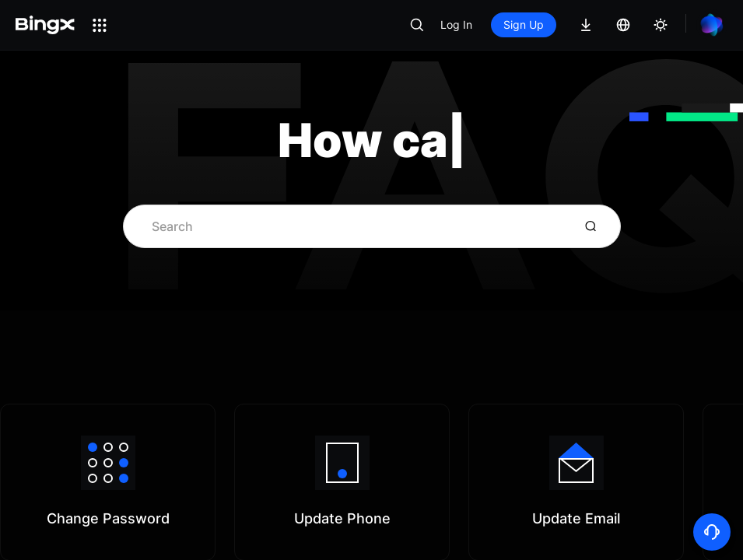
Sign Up (524, 24)
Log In (456, 24)
